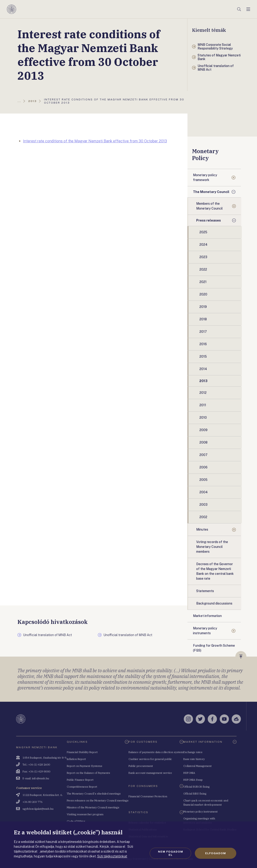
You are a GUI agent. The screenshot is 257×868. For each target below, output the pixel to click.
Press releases (209, 220)
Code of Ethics (76, 821)
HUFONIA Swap (193, 780)
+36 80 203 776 (32, 802)
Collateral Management (197, 766)
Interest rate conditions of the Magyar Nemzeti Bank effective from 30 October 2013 (95, 141)
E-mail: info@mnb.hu (36, 778)
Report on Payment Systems (85, 766)
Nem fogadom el (171, 853)
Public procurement (141, 766)
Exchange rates (193, 752)
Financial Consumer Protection (148, 796)
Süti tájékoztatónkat (112, 856)
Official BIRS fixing (195, 793)
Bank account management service (150, 773)
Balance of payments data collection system (156, 752)
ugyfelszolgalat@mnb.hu (38, 809)
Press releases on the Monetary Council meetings (98, 800)
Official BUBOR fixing (196, 787)
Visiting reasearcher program (85, 814)
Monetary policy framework (205, 177)
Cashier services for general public (150, 759)
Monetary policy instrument (200, 811)
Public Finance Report (80, 780)
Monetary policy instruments (205, 631)
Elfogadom (216, 853)
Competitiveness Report (82, 787)
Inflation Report (76, 759)
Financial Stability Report (82, 752)
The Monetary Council (211, 192)
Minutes (202, 529)
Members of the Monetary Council (209, 206)
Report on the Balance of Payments (88, 773)
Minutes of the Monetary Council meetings (93, 807)
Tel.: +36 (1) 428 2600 (36, 764)
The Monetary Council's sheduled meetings (94, 793)
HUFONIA (189, 773)
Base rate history (194, 759)
